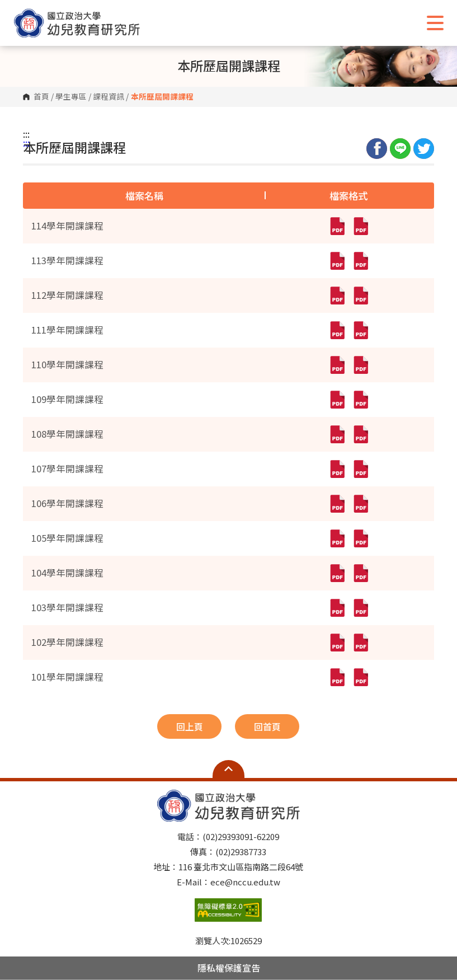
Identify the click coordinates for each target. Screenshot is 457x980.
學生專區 (71, 97)
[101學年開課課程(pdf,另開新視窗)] (337, 677)
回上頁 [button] (190, 726)
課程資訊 (109, 97)
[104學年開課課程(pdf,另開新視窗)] (337, 573)
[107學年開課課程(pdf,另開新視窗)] (337, 469)
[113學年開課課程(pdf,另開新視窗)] (337, 261)
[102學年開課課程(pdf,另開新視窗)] (337, 643)
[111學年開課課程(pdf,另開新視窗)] (337, 330)
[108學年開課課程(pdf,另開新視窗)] (337, 434)
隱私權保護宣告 (229, 968)
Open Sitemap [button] (229, 769)
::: (26, 134)
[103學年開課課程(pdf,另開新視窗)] (337, 608)
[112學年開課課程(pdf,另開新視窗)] (337, 296)
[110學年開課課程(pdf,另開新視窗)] (337, 365)
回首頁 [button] (267, 726)
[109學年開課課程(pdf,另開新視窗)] (337, 400)
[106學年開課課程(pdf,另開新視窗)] (337, 504)
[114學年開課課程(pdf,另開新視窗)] (337, 226)
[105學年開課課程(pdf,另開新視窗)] (337, 538)
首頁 (41, 97)
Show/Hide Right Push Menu (435, 23)
